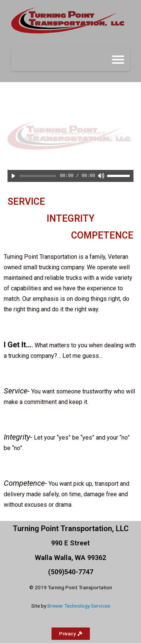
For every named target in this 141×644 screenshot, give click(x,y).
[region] (70, 136)
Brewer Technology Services (79, 606)
